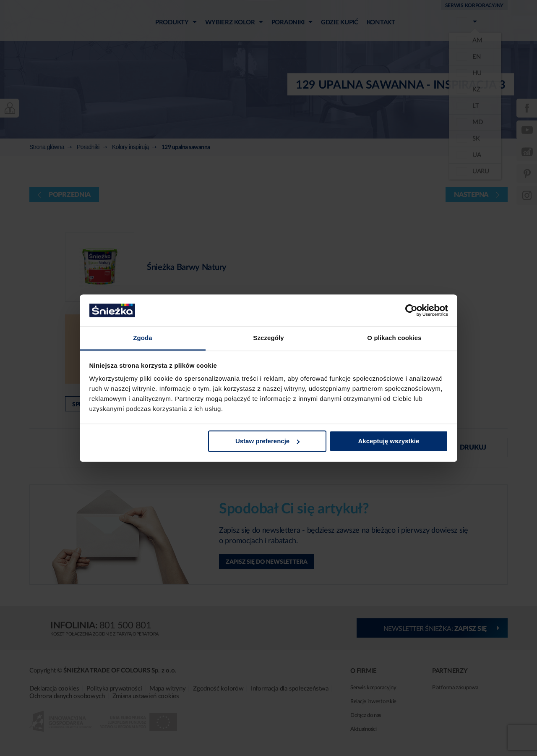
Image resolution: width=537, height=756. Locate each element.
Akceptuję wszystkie (388, 441)
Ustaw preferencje (267, 441)
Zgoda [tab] (143, 338)
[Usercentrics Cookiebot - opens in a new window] (411, 310)
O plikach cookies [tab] (394, 338)
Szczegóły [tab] (268, 338)
